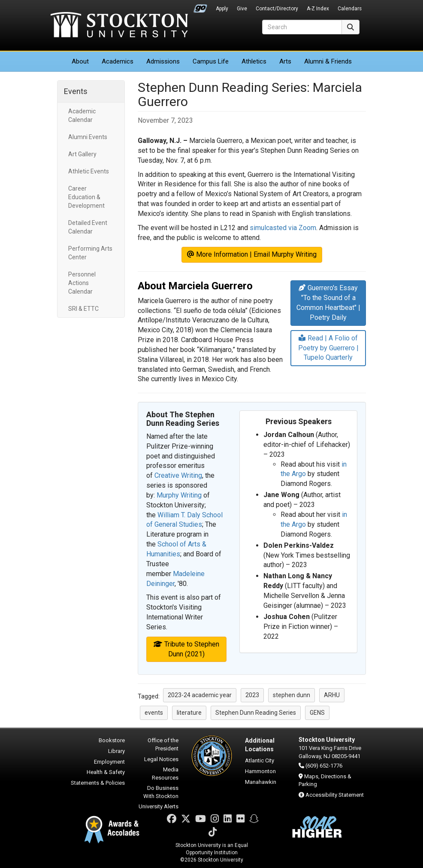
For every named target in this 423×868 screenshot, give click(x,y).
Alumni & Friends (328, 61)
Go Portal (200, 6)
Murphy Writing (179, 495)
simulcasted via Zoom (283, 228)
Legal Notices (161, 759)
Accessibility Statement (335, 795)
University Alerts (159, 806)
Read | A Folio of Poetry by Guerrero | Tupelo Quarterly (328, 348)
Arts (285, 61)
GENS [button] (317, 713)
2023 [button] (252, 695)
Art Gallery (82, 154)
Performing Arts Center (90, 253)
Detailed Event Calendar (88, 227)
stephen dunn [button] (292, 695)
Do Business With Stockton (161, 792)
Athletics (254, 61)
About (80, 61)
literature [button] (189, 713)
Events (76, 91)
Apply (222, 9)
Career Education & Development (86, 197)
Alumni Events (88, 137)
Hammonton (260, 771)
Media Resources (165, 774)
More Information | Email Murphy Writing (252, 254)
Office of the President (163, 744)
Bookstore (112, 740)
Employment (109, 762)
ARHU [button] (332, 695)
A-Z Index (318, 9)
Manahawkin (261, 782)
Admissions (163, 61)
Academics (118, 61)
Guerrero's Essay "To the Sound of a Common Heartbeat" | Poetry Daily (328, 303)
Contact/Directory (277, 9)
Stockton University (119, 26)
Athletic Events (89, 171)
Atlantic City (260, 760)
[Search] (302, 27)
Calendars (350, 9)
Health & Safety (106, 772)
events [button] (154, 713)
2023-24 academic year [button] (200, 695)
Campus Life (211, 61)
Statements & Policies (98, 783)
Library (116, 751)
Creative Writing (178, 475)
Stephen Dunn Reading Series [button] (256, 713)
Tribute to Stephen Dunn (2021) (186, 649)
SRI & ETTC (83, 309)
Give (242, 9)
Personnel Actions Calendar (82, 283)
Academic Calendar (82, 115)
